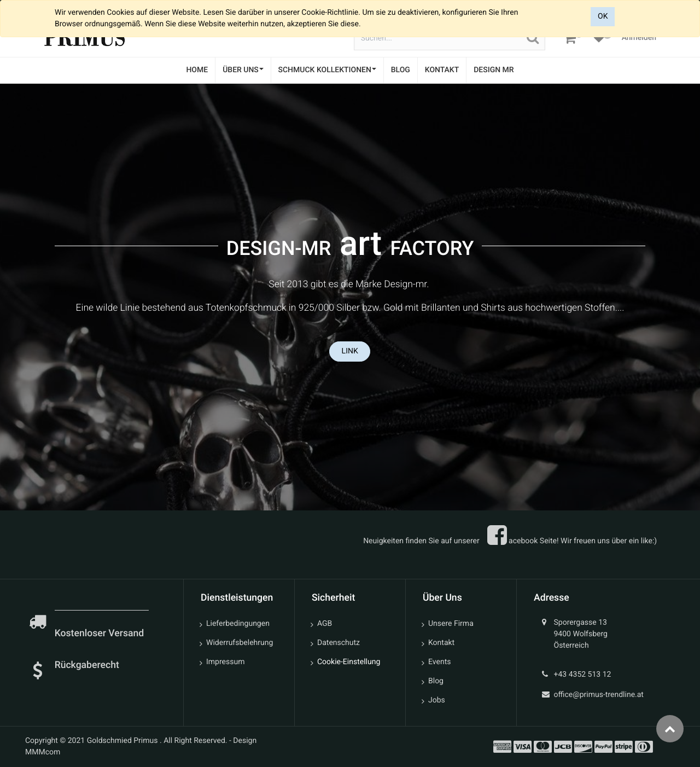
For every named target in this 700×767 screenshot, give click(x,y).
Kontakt (441, 643)
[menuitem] (197, 70)
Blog (436, 681)
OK (603, 16)
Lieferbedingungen (238, 624)
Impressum (225, 662)
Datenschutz (339, 643)
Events (439, 662)
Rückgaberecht (87, 665)
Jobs (437, 700)
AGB (325, 624)
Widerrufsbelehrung (240, 643)
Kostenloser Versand (101, 634)
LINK (350, 351)
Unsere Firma (451, 624)
